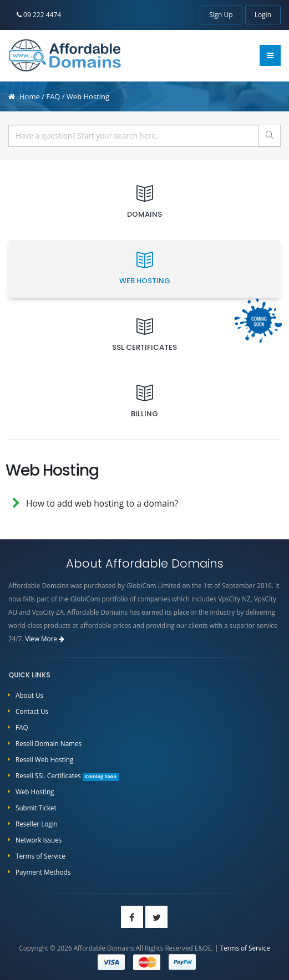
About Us (29, 695)
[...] (134, 136)
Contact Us (32, 711)
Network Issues (39, 840)
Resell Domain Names (49, 743)
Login (263, 15)
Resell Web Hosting (44, 759)
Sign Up (221, 15)
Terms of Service (40, 856)
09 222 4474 (39, 15)
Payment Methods (43, 872)
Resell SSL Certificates (67, 775)
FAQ (53, 96)
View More (45, 639)
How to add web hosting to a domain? (102, 503)
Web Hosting (35, 792)
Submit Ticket (36, 808)
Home (30, 96)
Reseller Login (37, 824)
